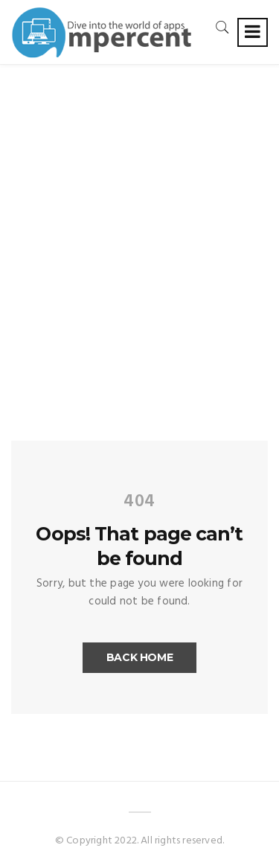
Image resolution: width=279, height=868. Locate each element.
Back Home (140, 657)
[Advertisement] (139, 212)
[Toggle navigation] (253, 32)
